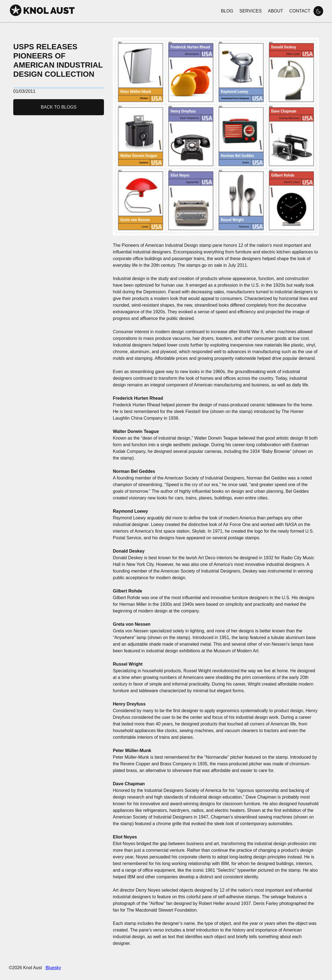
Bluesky (53, 968)
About (275, 11)
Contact (300, 11)
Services (251, 11)
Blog (227, 11)
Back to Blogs (59, 107)
